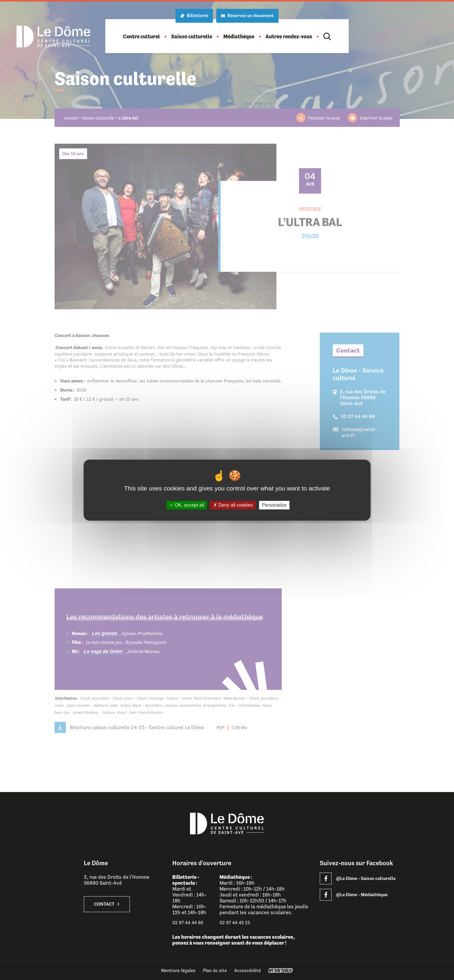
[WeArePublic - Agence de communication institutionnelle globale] (281, 970)
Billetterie (194, 16)
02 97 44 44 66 (188, 923)
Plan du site (215, 970)
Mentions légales (178, 970)
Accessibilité (248, 970)
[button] (141, 36)
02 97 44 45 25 (235, 923)
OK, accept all (187, 505)
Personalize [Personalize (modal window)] (274, 505)
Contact (107, 904)
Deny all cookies (233, 505)
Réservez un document (247, 16)
